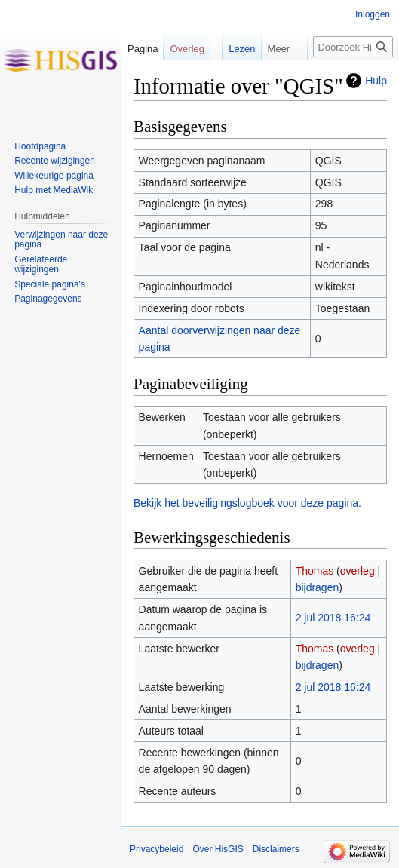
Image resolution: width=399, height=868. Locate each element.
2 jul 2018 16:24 (333, 618)
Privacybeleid (157, 849)
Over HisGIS (218, 849)
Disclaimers (276, 849)
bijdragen (318, 587)
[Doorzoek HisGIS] (353, 47)
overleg (358, 571)
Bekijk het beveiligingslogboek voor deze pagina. (247, 503)
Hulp (376, 81)
